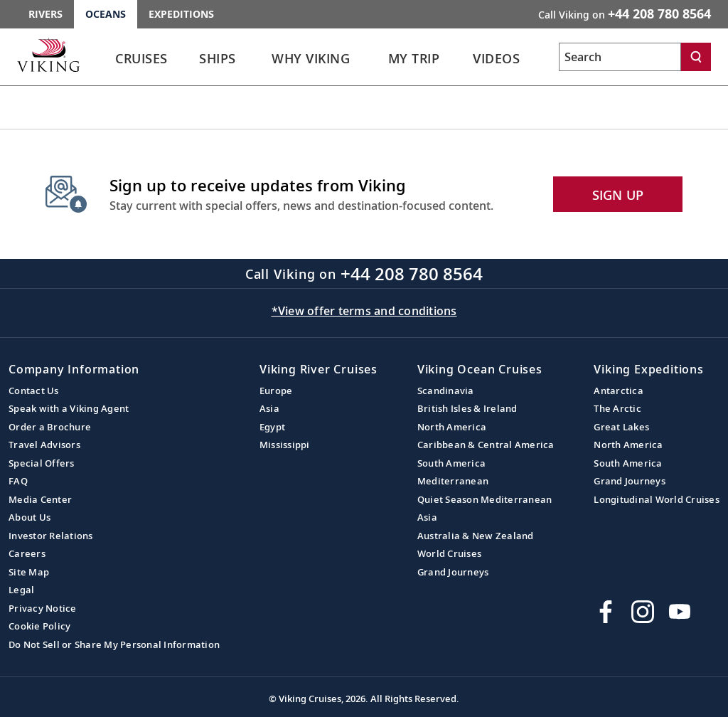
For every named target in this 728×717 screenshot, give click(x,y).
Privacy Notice (43, 608)
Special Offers (42, 463)
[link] (141, 62)
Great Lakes (621, 427)
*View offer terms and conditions (364, 311)
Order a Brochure (50, 427)
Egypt (272, 427)
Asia (269, 408)
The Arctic (617, 408)
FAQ (18, 481)
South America (451, 463)
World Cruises (449, 553)
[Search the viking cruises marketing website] (620, 57)
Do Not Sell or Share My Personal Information (114, 644)
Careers (27, 553)
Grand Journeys (453, 572)
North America (452, 427)
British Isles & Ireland (467, 408)
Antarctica (619, 391)
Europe (276, 391)
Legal (21, 590)
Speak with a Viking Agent (69, 408)
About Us (30, 517)
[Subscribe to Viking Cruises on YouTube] (680, 612)
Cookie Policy (39, 626)
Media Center (40, 499)
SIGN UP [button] (618, 195)
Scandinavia (446, 391)
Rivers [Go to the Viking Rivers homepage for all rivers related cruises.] (45, 14)
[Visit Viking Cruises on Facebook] (606, 612)
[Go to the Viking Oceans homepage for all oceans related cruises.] (48, 55)
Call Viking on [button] (625, 14)
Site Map (29, 572)
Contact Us (34, 391)
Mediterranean (453, 481)
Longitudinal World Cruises (657, 499)
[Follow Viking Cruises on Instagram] (643, 612)
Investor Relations (51, 536)
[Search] (696, 57)
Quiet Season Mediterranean (485, 499)
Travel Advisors (44, 445)
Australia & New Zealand (476, 536)
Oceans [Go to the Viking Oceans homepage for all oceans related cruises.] (106, 14)
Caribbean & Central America (486, 445)
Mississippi (285, 445)
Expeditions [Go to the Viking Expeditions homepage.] (181, 14)
